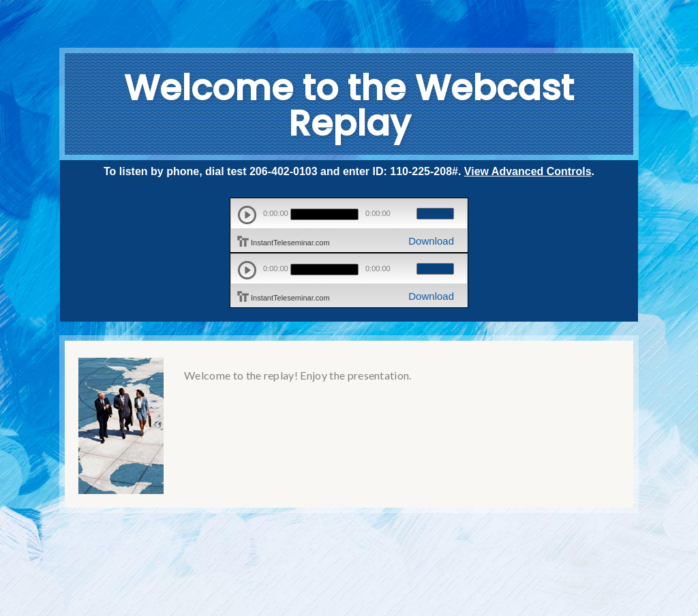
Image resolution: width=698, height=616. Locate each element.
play (247, 215)
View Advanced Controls (528, 171)
